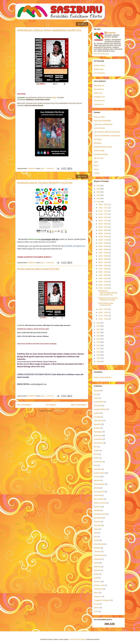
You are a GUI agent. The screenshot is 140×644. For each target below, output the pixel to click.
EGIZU (96, 458)
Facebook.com (99, 101)
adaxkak (97, 391)
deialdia (97, 450)
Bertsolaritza (99, 443)
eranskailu (98, 469)
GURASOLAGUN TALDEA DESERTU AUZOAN (45, 183)
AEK (96, 394)
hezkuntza (98, 507)
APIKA (54, 98)
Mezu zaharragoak (79, 405)
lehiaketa (97, 548)
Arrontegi (97, 417)
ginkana (97, 488)
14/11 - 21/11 (103, 208)
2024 (98, 192)
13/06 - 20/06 (103, 243)
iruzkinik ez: (50, 169)
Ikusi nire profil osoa (101, 54)
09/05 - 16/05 (103, 259)
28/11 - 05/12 (103, 204)
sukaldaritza (98, 589)
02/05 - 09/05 (103, 262)
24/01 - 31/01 (103, 312)
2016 (98, 336)
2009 (98, 358)
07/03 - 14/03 (103, 282)
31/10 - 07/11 (103, 214)
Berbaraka (98, 436)
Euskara (97, 477)
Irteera (96, 529)
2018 (98, 329)
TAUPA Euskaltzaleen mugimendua (107, 136)
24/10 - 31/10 (103, 217)
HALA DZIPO (99, 499)
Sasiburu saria (99, 585)
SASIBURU (111, 33)
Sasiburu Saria (99, 65)
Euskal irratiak (99, 151)
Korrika (97, 540)
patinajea (97, 570)
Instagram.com (99, 97)
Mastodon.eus (99, 86)
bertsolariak (98, 439)
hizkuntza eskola (100, 514)
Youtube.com (99, 104)
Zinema (97, 608)
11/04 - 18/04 (103, 269)
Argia (96, 162)
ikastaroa (97, 522)
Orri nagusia (51, 405)
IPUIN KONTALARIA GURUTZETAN (38, 269)
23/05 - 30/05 (103, 253)
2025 (98, 189)
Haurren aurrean (100, 503)
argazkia (97, 413)
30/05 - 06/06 (103, 249)
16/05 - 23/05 (103, 256)
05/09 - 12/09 (103, 233)
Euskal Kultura (99, 473)
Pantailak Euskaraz (101, 154)
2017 (98, 333)
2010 (98, 355)
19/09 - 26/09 (103, 230)
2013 (98, 345)
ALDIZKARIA (99, 402)
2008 (98, 361)
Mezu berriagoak (24, 405)
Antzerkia (97, 406)
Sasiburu (97, 581)
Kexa (96, 537)
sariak (96, 578)
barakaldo (98, 424)
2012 (98, 349)
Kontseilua (98, 139)
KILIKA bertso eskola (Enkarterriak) (107, 132)
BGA (96, 447)
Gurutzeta (98, 495)
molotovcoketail (74, 639)
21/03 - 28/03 (103, 275)
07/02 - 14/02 (103, 288)
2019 (98, 326)
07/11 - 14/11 (103, 211)
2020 (98, 323)
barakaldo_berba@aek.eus (75, 246)
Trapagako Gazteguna (102, 600)
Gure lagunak (99, 492)
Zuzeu (96, 169)
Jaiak (96, 533)
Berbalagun (98, 432)
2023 (98, 195)
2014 (98, 342)
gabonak (97, 480)
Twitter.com (98, 93)
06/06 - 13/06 (103, 246)
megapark (98, 559)
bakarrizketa (98, 420)
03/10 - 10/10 (103, 224)
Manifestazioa (99, 555)
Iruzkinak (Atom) (59, 411)
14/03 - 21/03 (103, 278)
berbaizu (97, 428)
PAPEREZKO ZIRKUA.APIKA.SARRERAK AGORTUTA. (50, 30)
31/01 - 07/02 (103, 309)
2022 (98, 198)
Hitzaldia (97, 510)
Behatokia (98, 143)
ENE (96, 465)
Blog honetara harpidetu (103, 377)
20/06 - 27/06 (103, 240)
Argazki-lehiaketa (100, 409)
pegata (96, 574)
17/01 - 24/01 (103, 316)
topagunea (98, 596)
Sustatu (97, 173)
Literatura (97, 551)
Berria (96, 166)
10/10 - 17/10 (103, 221)
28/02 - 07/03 (103, 285)
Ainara (96, 398)
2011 (98, 352)
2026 (98, 186)
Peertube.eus (99, 89)
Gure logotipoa (99, 73)
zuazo (96, 611)
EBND (96, 454)
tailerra (96, 593)
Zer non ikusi (99, 158)
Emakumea (98, 462)
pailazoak (97, 567)
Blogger (83, 639)
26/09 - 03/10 (103, 227)
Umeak (97, 604)
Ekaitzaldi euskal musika (103, 147)
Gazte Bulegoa (99, 484)
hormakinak (98, 518)
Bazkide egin (99, 69)
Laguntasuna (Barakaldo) (103, 124)
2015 (98, 339)
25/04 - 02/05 (103, 266)
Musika (97, 563)
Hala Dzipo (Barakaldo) (102, 121)
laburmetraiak (99, 544)
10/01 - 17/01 (103, 319)
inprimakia (98, 525)
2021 (98, 202)
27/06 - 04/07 (103, 237)
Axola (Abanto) (99, 128)
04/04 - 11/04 (103, 272)
